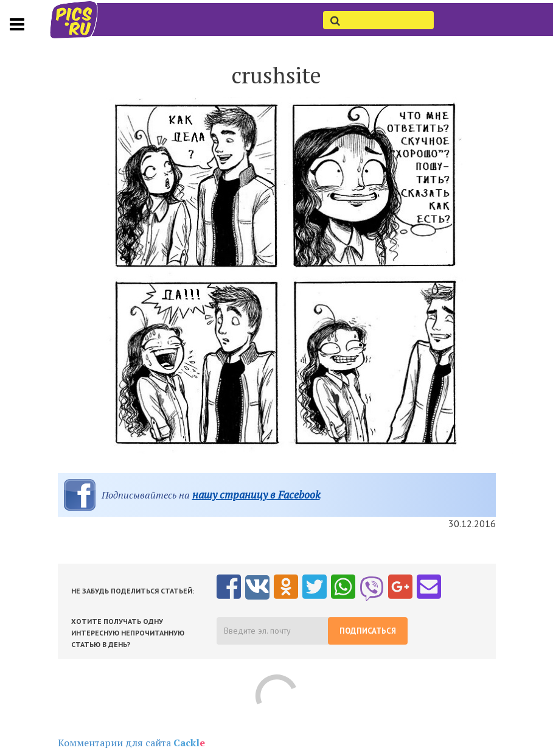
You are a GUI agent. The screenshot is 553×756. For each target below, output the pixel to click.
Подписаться (368, 631)
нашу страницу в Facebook (256, 495)
